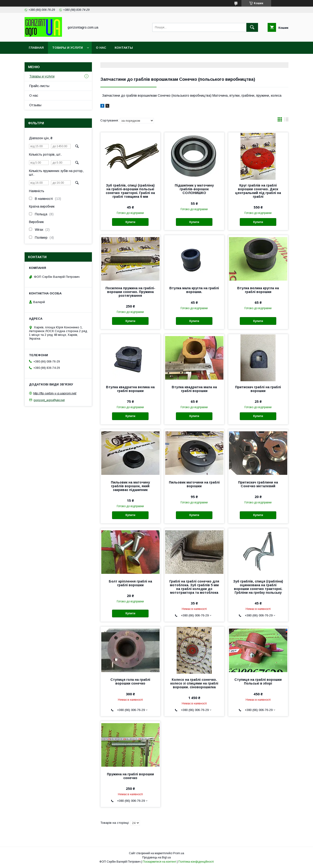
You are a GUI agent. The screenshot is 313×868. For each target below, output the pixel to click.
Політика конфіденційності (196, 862)
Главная (36, 48)
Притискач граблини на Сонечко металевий (258, 484)
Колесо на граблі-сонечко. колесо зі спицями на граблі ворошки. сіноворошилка (194, 683)
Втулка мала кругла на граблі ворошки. (194, 290)
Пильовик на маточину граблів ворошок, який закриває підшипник (130, 486)
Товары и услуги (67, 48)
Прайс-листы (39, 86)
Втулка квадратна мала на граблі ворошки (194, 389)
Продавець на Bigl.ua (156, 857)
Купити (130, 222)
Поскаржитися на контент (159, 862)
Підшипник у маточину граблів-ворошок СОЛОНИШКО (194, 189)
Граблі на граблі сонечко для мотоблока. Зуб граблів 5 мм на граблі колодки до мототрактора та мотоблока (194, 587)
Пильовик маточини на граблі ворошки (194, 484)
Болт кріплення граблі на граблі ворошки (130, 583)
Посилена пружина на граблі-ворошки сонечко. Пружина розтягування (130, 292)
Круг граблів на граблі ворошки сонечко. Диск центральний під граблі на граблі (258, 191)
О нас (101, 48)
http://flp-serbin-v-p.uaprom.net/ (55, 393)
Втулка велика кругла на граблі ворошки (258, 290)
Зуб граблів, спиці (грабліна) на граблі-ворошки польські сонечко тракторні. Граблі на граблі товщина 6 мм (130, 191)
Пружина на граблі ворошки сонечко (130, 776)
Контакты (124, 48)
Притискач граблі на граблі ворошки (258, 389)
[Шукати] (252, 27)
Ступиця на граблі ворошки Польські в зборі (258, 681)
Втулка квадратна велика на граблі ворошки (130, 389)
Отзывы (35, 105)
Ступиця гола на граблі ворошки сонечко (130, 681)
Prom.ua (179, 853)
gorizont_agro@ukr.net (49, 400)
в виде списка (286, 121)
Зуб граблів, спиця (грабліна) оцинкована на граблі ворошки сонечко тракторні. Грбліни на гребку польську (258, 587)
